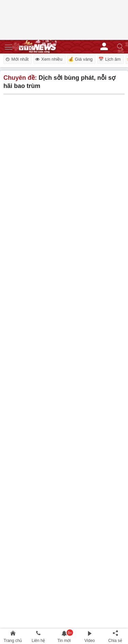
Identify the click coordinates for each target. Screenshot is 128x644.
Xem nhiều (48, 59)
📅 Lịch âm (109, 59)
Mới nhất (17, 59)
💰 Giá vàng (81, 59)
